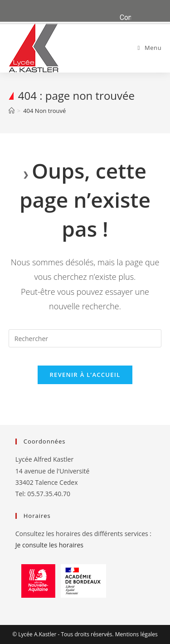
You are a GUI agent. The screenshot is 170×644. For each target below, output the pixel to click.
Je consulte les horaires (49, 545)
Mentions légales (136, 634)
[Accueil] (12, 111)
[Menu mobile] (150, 48)
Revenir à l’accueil (85, 375)
